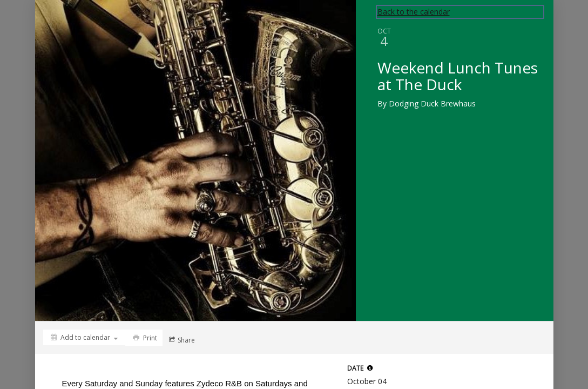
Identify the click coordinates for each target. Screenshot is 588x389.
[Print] (144, 338)
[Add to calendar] (84, 337)
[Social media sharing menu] (181, 340)
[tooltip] (370, 368)
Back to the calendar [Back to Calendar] (414, 12)
